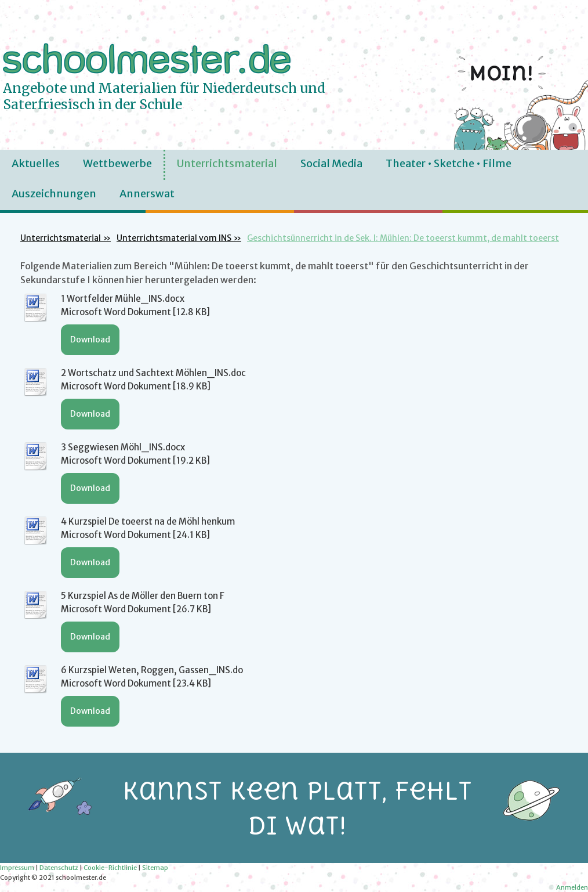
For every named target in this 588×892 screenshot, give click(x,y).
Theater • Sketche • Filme (449, 163)
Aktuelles (36, 163)
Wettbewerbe (117, 163)
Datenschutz (59, 868)
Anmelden (572, 887)
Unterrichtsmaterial (227, 163)
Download (90, 340)
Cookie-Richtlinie (110, 868)
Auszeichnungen (54, 194)
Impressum (17, 868)
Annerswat (147, 194)
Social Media (331, 163)
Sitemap (155, 868)
